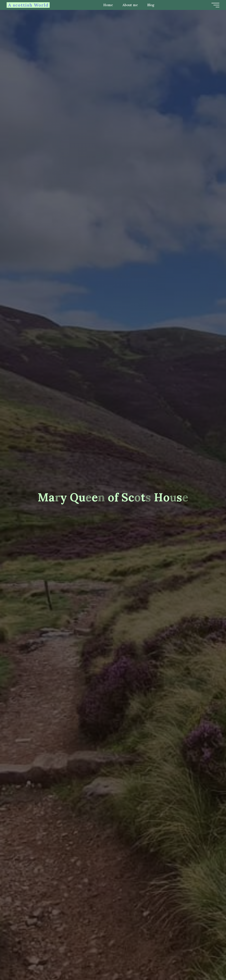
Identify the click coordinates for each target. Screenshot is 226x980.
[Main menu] (215, 5)
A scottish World (28, 5)
